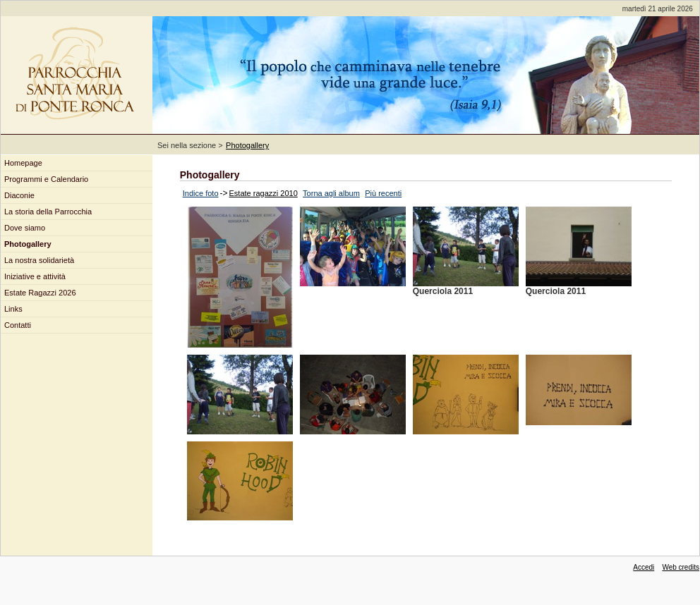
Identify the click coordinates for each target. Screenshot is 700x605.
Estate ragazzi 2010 (264, 193)
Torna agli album (331, 193)
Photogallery (247, 145)
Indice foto (201, 193)
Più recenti (383, 193)
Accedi (644, 567)
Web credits (681, 567)
